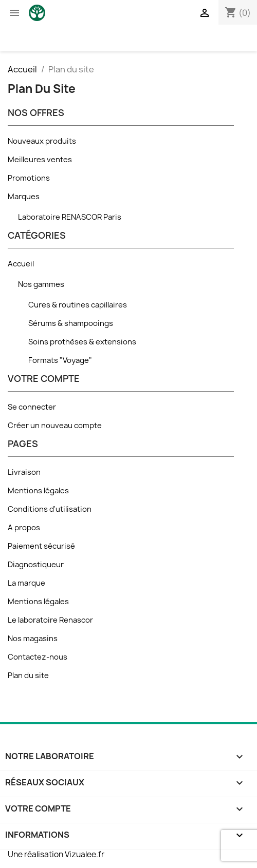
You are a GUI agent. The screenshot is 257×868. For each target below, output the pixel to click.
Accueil (21, 264)
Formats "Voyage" (60, 360)
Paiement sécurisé (41, 546)
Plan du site (28, 676)
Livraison (24, 472)
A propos (24, 528)
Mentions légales (38, 491)
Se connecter (32, 407)
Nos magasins (33, 639)
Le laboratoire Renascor (50, 620)
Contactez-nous (38, 657)
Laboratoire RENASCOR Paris (70, 217)
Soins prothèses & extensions (82, 342)
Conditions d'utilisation (50, 509)
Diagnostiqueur (36, 565)
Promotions (29, 178)
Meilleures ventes (40, 160)
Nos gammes (41, 284)
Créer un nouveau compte (55, 426)
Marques (24, 197)
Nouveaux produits (42, 141)
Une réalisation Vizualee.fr (56, 854)
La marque (26, 583)
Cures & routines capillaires (78, 305)
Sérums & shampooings (71, 323)
